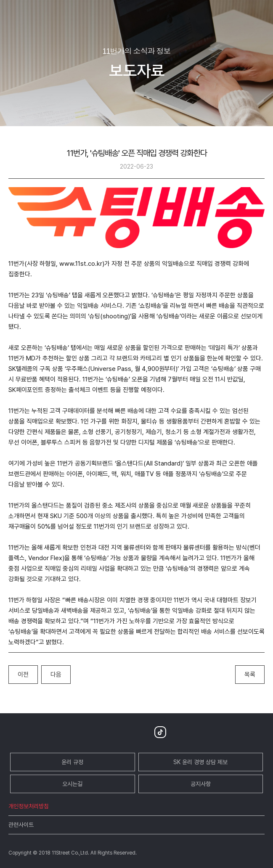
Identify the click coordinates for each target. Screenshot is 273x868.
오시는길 (72, 784)
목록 (250, 675)
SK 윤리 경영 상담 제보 (200, 762)
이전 (23, 675)
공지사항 (201, 784)
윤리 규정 (72, 762)
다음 (56, 675)
